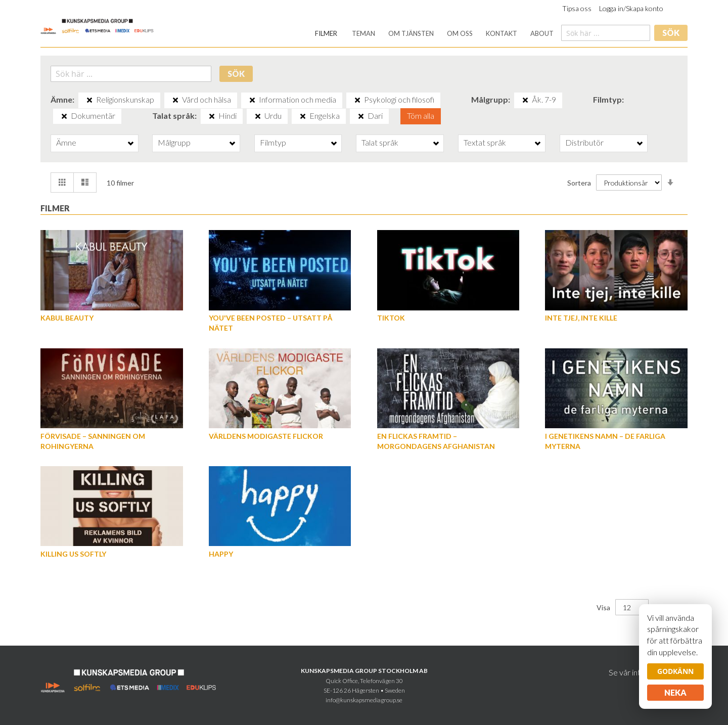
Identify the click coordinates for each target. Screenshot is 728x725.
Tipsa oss (577, 8)
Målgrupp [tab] (174, 142)
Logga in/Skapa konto (631, 8)
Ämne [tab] (66, 142)
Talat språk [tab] (380, 142)
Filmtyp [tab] (273, 142)
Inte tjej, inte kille (581, 318)
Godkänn (675, 671)
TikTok (391, 318)
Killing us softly (73, 554)
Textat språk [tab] (485, 142)
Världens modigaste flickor (266, 436)
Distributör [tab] (584, 142)
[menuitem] (326, 34)
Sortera (579, 183)
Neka (675, 692)
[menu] (434, 34)
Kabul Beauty (67, 318)
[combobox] (606, 33)
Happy (221, 554)
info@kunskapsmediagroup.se (364, 700)
